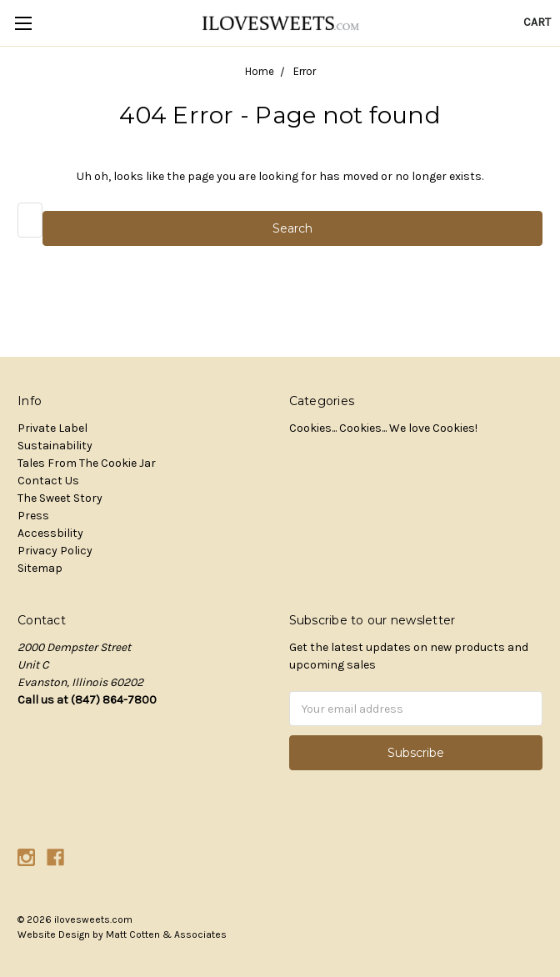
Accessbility (50, 533)
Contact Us (48, 481)
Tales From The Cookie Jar (87, 463)
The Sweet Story (60, 498)
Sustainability (55, 446)
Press (33, 516)
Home (260, 71)
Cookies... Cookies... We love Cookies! (383, 428)
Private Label (52, 428)
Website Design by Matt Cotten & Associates (122, 934)
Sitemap (40, 568)
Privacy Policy (55, 551)
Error (305, 71)
